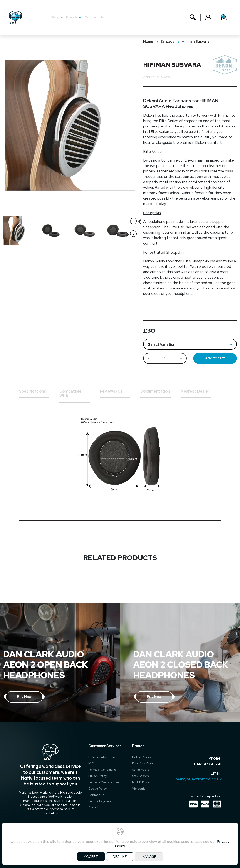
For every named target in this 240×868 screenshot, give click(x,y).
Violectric (139, 789)
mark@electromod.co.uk (198, 779)
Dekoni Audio (141, 757)
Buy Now (24, 697)
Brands (72, 17)
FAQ (91, 763)
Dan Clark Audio (143, 763)
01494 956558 (208, 764)
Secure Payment (100, 801)
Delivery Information (102, 757)
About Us (95, 807)
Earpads (167, 42)
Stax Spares (140, 776)
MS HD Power (141, 782)
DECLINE (120, 857)
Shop (55, 17)
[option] (20, 231)
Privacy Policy (98, 776)
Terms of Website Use (104, 782)
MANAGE (149, 857)
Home (148, 42)
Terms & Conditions (102, 770)
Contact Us (94, 17)
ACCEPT (91, 857)
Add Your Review (156, 77)
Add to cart (215, 358)
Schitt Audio (141, 770)
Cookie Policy (97, 789)
